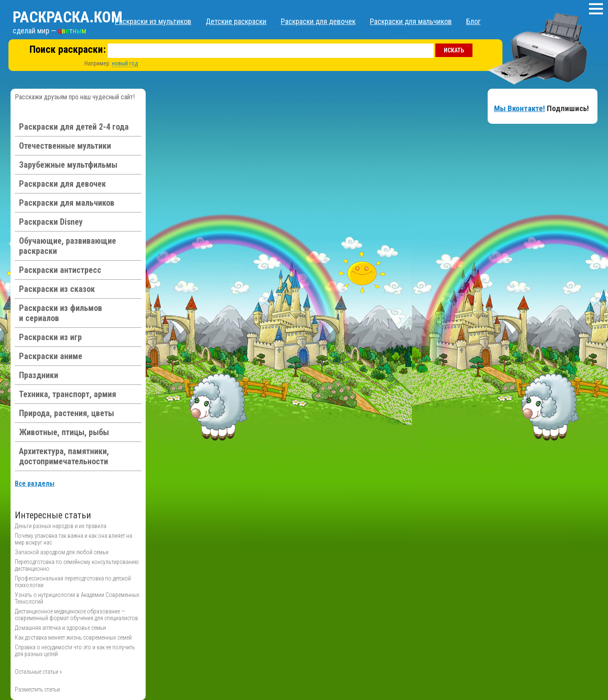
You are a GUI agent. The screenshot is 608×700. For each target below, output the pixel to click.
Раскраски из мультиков (153, 21)
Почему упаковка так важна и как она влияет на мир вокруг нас (73, 539)
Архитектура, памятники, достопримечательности (64, 456)
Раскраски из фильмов (61, 313)
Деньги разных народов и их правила (61, 526)
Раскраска (68, 17)
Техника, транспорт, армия (68, 394)
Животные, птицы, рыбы (64, 432)
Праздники (39, 375)
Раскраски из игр (50, 337)
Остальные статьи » (38, 672)
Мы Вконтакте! (520, 108)
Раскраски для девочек (318, 21)
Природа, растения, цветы (66, 413)
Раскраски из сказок (57, 289)
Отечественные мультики (65, 146)
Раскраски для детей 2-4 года (74, 127)
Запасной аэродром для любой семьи (62, 552)
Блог (473, 21)
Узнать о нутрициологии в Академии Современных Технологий (77, 598)
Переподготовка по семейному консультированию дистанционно (77, 565)
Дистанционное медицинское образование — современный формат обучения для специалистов (76, 615)
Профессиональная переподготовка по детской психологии (73, 582)
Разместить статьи (37, 689)
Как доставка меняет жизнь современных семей (73, 637)
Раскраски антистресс (60, 270)
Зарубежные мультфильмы (68, 165)
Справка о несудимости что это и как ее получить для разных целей (75, 651)
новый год (125, 63)
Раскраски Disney (51, 222)
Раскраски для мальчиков (411, 21)
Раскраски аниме (51, 356)
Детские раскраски (236, 21)
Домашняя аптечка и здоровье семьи (60, 628)
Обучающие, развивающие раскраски (68, 246)
